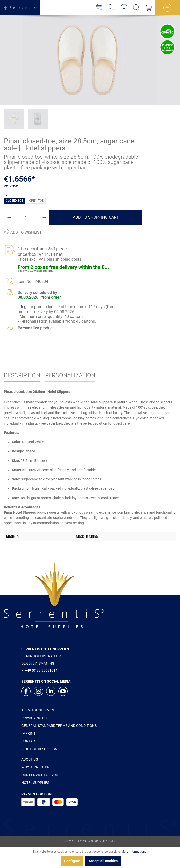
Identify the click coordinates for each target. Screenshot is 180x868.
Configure (72, 861)
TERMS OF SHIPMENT (39, 710)
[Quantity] (27, 217)
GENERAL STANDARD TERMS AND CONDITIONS (59, 726)
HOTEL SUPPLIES (35, 783)
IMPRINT (28, 733)
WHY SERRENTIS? (35, 767)
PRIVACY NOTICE (35, 718)
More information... (134, 852)
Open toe (36, 201)
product (36, 328)
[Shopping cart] (149, 8)
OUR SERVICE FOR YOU (40, 775)
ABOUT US (30, 759)
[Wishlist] (99, 8)
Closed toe (14, 201)
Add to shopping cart (96, 217)
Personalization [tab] (70, 375)
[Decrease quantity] (9, 217)
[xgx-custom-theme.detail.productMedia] (90, 60)
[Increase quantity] (44, 217)
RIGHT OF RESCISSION (39, 749)
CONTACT (29, 741)
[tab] (22, 376)
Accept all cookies (103, 861)
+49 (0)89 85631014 (41, 670)
